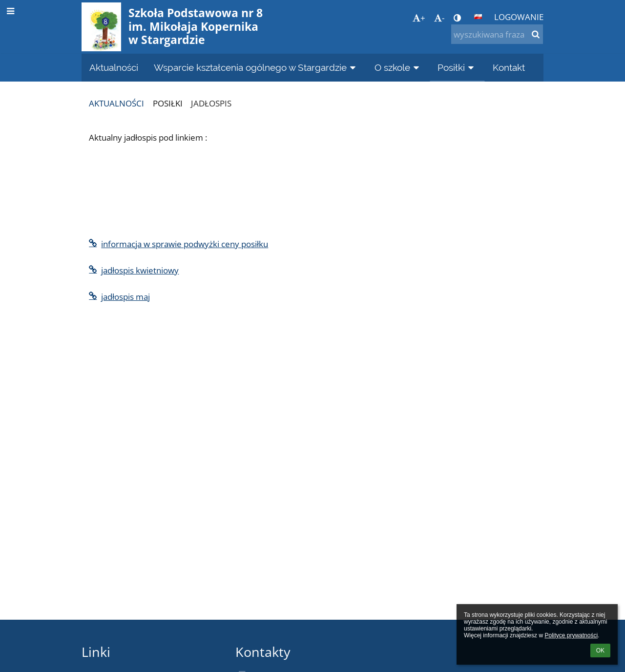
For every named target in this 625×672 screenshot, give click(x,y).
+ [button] (419, 18)
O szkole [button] (398, 67)
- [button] (439, 18)
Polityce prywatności (571, 635)
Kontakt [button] (509, 67)
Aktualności (116, 103)
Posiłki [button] (457, 67)
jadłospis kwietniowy (134, 270)
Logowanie (519, 17)
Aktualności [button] (114, 67)
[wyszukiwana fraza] (497, 34)
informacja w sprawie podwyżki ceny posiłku (178, 244)
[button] (478, 17)
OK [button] (600, 651)
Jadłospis (211, 103)
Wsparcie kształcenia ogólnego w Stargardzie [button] (256, 67)
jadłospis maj (119, 296)
